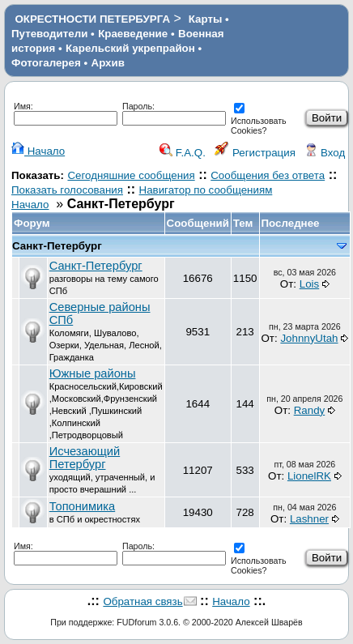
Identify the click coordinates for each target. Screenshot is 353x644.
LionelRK (309, 476)
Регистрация (255, 153)
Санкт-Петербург (57, 246)
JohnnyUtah (309, 338)
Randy (310, 410)
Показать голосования (67, 190)
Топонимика (82, 506)
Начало (38, 151)
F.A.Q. (183, 153)
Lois (309, 284)
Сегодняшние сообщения (131, 175)
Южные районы (93, 373)
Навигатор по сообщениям (206, 190)
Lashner (309, 519)
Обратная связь (142, 601)
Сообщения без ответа (268, 175)
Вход (325, 153)
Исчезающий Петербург (85, 458)
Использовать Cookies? (259, 120)
